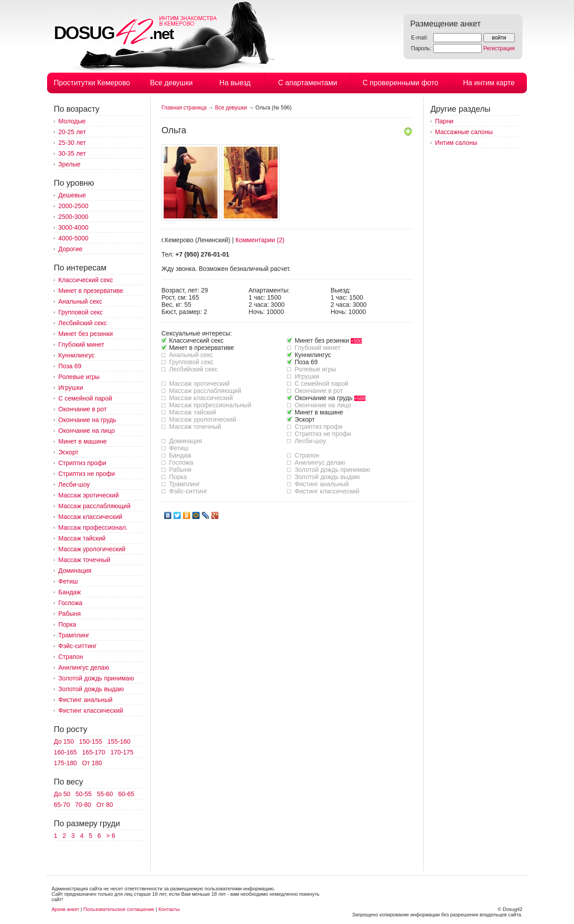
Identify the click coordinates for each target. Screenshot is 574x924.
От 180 (92, 763)
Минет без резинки (86, 334)
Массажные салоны (464, 132)
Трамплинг (74, 635)
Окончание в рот (83, 409)
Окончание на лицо (87, 431)
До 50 (62, 794)
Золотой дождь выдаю (91, 689)
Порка (67, 624)
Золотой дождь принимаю (96, 678)
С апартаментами (308, 83)
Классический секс (86, 280)
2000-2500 (73, 206)
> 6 (111, 836)
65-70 (62, 805)
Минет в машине (83, 441)
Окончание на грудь (87, 420)
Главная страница (184, 108)
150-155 (90, 741)
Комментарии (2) (260, 240)
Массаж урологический (92, 549)
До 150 (64, 741)
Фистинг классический (91, 710)
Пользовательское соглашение (119, 909)
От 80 (105, 805)
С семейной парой (85, 398)
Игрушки (71, 388)
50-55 (84, 794)
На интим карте (489, 83)
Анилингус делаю (84, 667)
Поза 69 (70, 366)
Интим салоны (456, 143)
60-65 (126, 794)
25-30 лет (72, 143)
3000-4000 (73, 227)
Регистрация (499, 48)
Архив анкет (65, 909)
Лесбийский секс (83, 323)
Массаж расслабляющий (94, 506)
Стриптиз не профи (87, 474)
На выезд (235, 83)
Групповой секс (80, 312)
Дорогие (70, 249)
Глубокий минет (81, 344)
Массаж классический (90, 517)
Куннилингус (76, 355)
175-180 (65, 763)
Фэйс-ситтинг (78, 646)
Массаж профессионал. (93, 527)
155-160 (119, 741)
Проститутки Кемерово (92, 83)
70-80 (83, 805)
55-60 (105, 794)
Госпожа (70, 603)
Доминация (75, 571)
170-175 (122, 752)
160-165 (65, 752)
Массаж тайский (82, 538)
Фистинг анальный (85, 700)
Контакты (169, 909)
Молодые (72, 121)
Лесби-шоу (74, 484)
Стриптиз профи (82, 463)
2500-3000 (73, 217)
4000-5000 (73, 238)
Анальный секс (80, 301)
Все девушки (171, 83)
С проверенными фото (401, 83)
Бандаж (70, 592)
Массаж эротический (89, 495)
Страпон (71, 657)
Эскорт (68, 452)
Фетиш (68, 581)
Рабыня (70, 614)
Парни (444, 121)
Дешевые (72, 195)
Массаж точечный (84, 560)
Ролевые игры (79, 377)
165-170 (93, 752)
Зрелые (70, 164)
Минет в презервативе (91, 291)
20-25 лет (72, 132)
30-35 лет (72, 153)
